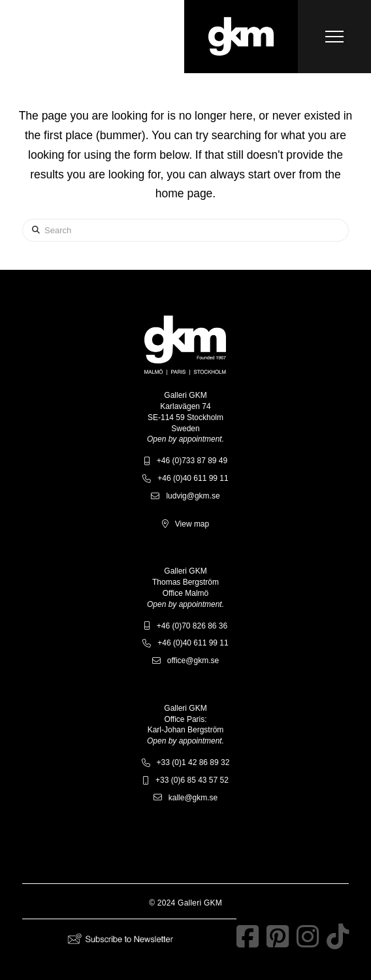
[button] (334, 37)
